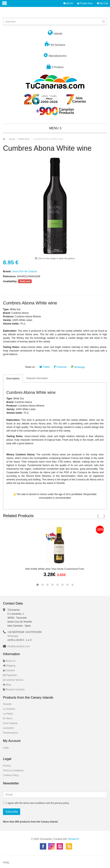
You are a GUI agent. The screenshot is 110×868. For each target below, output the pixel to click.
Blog (7, 685)
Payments (10, 675)
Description (13, 378)
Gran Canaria (10, 723)
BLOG (68, 3)
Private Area (85, 3)
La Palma (8, 714)
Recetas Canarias (14, 689)
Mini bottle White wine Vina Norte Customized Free (55, 569)
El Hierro (8, 718)
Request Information (37, 378)
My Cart (102, 3)
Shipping (9, 666)
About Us (9, 661)
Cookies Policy (11, 775)
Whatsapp (78, 367)
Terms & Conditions (13, 770)
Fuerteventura (10, 733)
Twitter (45, 367)
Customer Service (13, 680)
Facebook (60, 367)
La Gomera (9, 709)
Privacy (7, 766)
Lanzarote (8, 728)
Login (6, 748)
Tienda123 (73, 839)
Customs (9, 670)
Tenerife (7, 704)
